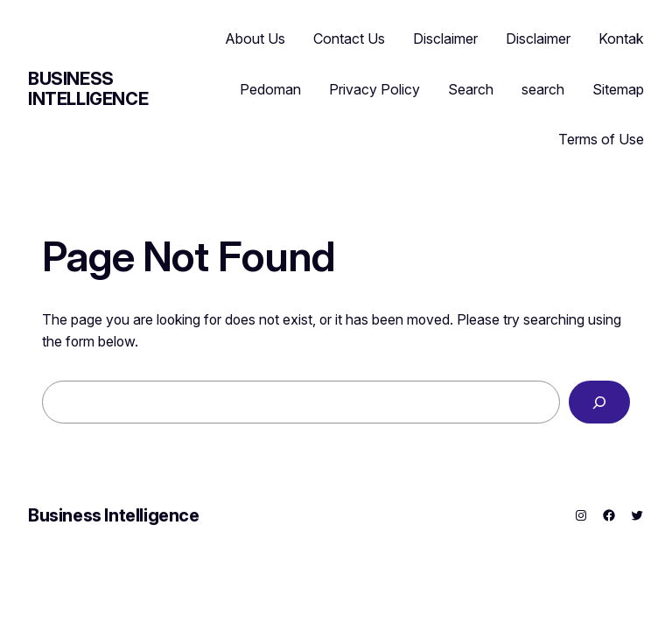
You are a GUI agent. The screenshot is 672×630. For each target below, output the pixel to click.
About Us (255, 38)
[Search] (599, 402)
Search (471, 89)
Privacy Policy (374, 89)
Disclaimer (445, 38)
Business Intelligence (88, 89)
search (543, 89)
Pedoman (270, 89)
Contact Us (349, 38)
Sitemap (618, 89)
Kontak (621, 38)
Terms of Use (601, 139)
